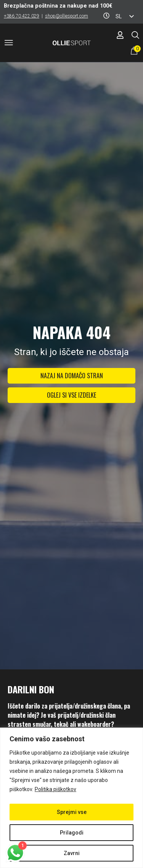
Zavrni (72, 853)
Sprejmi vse (72, 812)
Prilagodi (72, 833)
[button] (9, 44)
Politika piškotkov (55, 789)
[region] (71, 798)
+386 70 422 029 (22, 16)
